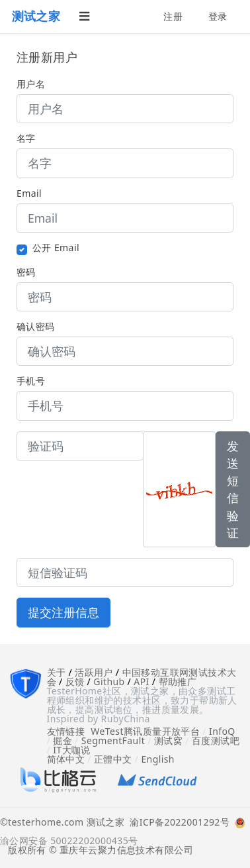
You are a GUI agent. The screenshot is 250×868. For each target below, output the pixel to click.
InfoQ (222, 731)
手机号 (31, 381)
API (141, 681)
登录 (218, 16)
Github (109, 681)
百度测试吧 (216, 740)
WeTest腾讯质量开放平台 (145, 731)
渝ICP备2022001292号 (177, 823)
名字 (26, 138)
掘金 (62, 740)
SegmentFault (113, 740)
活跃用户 (94, 672)
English (158, 759)
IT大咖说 (72, 750)
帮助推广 (178, 681)
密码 (26, 272)
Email (29, 193)
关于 (57, 672)
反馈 (75, 681)
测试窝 (168, 740)
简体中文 (66, 759)
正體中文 (113, 759)
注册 (173, 16)
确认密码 (36, 327)
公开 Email (56, 248)
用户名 (31, 84)
